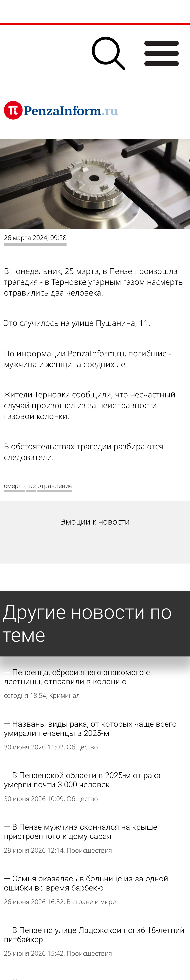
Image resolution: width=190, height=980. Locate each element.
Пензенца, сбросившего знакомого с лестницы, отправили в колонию (77, 677)
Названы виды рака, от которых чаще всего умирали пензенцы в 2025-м (90, 729)
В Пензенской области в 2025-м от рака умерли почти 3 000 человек (82, 780)
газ (31, 486)
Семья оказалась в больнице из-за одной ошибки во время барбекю (86, 883)
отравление (55, 486)
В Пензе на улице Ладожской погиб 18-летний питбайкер (94, 935)
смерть (14, 486)
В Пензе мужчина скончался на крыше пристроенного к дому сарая (81, 832)
